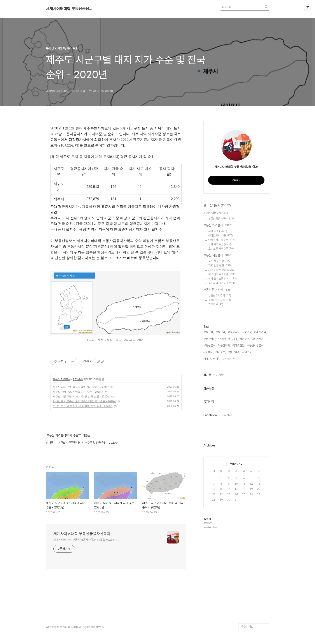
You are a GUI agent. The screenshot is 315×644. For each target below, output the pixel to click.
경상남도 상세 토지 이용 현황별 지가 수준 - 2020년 (83, 406)
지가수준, (221, 352)
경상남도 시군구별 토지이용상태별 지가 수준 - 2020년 (85, 401)
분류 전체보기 (217, 206)
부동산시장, (210, 339)
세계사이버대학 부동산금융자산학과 (70, 9)
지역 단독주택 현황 (222, 274)
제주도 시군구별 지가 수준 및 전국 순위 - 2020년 (81, 397)
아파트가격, (260, 332)
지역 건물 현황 (220, 266)
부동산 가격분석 (62, 379)
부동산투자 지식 (217, 290)
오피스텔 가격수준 (222, 249)
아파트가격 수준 (220, 236)
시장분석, (247, 332)
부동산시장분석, (255, 345)
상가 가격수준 (220, 244)
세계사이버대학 (216, 213)
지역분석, (247, 352)
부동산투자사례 (220, 300)
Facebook (210, 415)
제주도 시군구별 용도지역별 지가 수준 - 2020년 (81, 387)
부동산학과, (234, 352)
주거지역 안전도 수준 (222, 283)
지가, (235, 339)
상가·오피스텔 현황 (222, 279)
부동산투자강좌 (220, 296)
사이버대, (209, 352)
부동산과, (221, 332)
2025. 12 (236, 464)
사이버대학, (224, 339)
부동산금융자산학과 (222, 219)
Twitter (227, 415)
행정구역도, (234, 332)
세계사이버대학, (212, 359)
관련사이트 (247, 627)
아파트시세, (258, 339)
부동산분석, (210, 345)
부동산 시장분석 (218, 256)
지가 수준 (78, 379)
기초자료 (216, 304)
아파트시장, (229, 359)
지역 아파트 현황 (222, 270)
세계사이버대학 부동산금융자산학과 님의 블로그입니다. (86, 540)
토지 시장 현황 (220, 261)
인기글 (220, 375)
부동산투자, (224, 345)
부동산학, (209, 332)
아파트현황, (239, 345)
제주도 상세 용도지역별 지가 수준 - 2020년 (78, 392)
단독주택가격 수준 (222, 240)
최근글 (207, 375)
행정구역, (245, 339)
